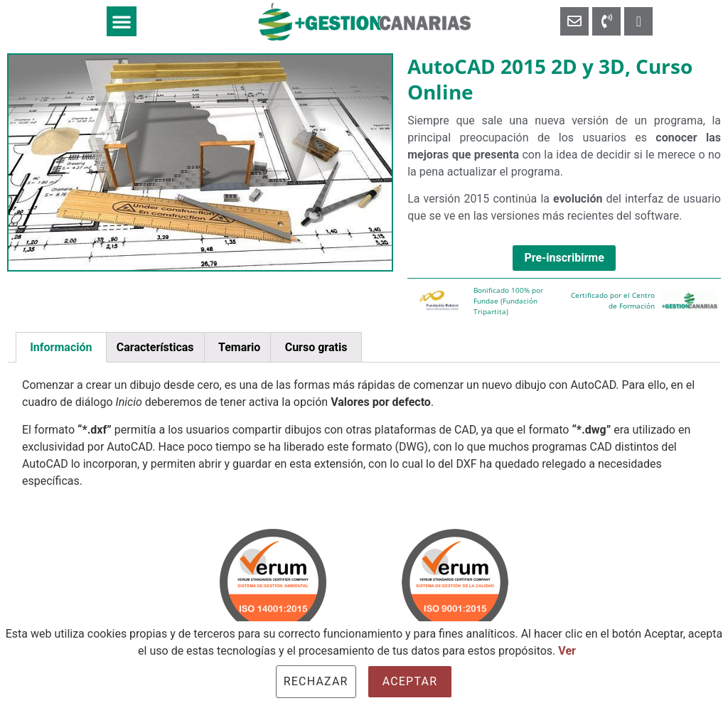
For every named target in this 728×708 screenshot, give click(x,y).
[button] (122, 21)
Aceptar (410, 681)
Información (61, 347)
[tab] (61, 348)
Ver (567, 651)
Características (155, 347)
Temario (239, 347)
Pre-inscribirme (564, 258)
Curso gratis (316, 347)
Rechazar (316, 681)
